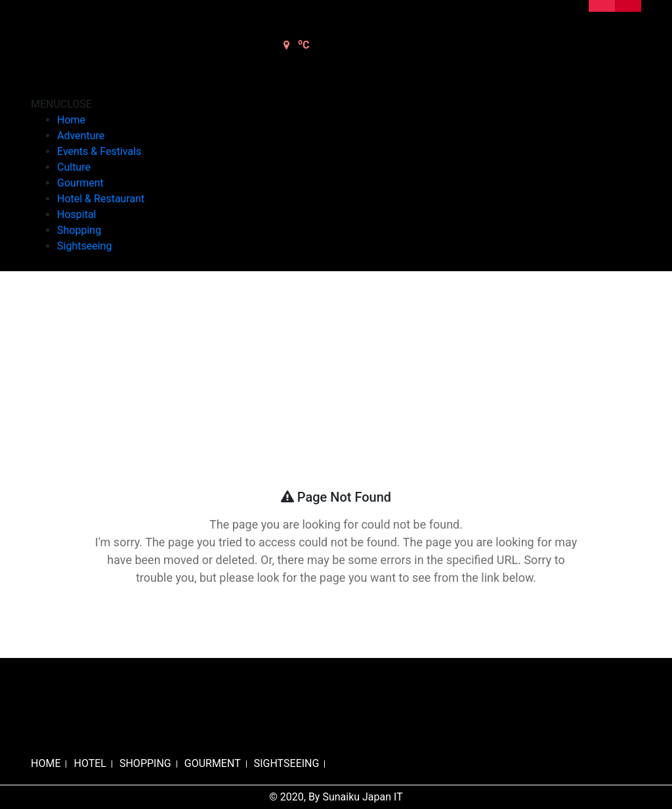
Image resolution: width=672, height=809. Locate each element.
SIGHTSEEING (287, 763)
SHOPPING (145, 763)
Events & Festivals (99, 151)
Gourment (80, 183)
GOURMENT (213, 763)
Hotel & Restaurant (101, 199)
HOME (46, 763)
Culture (74, 167)
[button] (61, 104)
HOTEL (90, 763)
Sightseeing (84, 246)
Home (71, 120)
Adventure (81, 136)
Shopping (79, 230)
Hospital (77, 214)
